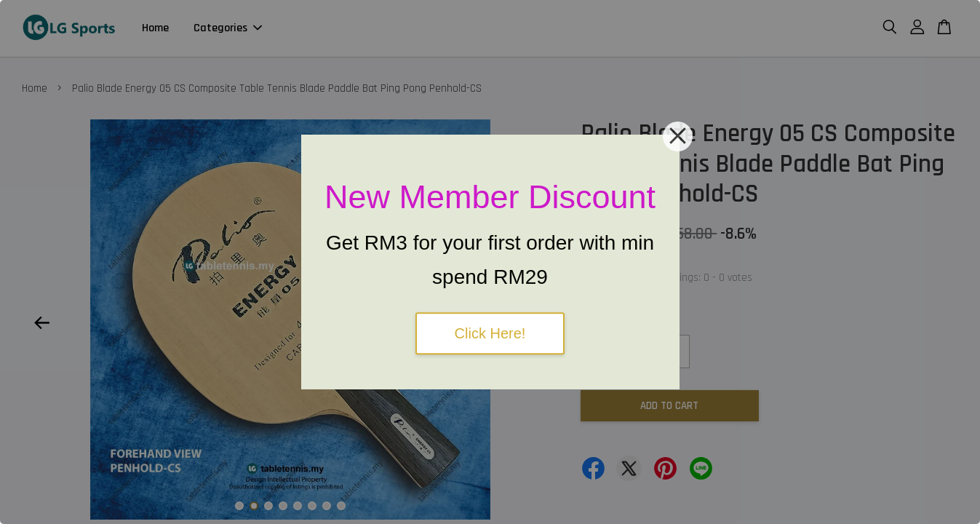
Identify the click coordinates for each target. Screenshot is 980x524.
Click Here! (490, 333)
